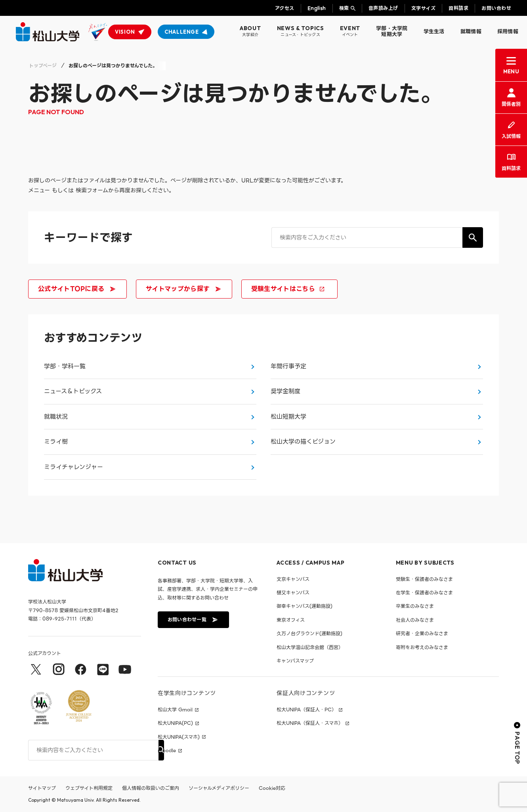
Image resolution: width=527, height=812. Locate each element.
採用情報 (508, 32)
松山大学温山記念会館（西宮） (310, 647)
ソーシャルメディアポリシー (219, 788)
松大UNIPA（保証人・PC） (306, 710)
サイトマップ (42, 788)
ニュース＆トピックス (73, 391)
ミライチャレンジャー (74, 467)
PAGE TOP (517, 743)
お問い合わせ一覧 (193, 620)
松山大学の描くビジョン (303, 442)
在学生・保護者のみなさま (424, 593)
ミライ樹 (56, 442)
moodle (167, 751)
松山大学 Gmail (175, 710)
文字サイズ (423, 8)
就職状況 (56, 417)
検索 (344, 8)
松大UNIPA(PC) (175, 723)
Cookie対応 (272, 788)
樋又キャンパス (293, 593)
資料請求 (458, 8)
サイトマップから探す (183, 289)
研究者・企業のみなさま (422, 633)
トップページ (43, 66)
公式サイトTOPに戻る (77, 289)
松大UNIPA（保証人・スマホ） (310, 723)
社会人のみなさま (415, 620)
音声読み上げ (383, 8)
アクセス (285, 8)
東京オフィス (291, 620)
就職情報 (471, 32)
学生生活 (434, 32)
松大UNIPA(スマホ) (179, 737)
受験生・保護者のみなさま (424, 579)
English (317, 8)
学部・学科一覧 (65, 366)
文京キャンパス (293, 579)
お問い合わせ (496, 8)
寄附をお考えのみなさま (422, 647)
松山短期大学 (288, 417)
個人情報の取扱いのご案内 (151, 788)
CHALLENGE (182, 32)
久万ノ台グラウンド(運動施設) (309, 633)
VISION (125, 32)
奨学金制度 (285, 391)
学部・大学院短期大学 (392, 32)
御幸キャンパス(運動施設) (305, 606)
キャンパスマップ (295, 661)
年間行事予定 (288, 366)
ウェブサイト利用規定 (89, 788)
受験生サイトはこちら (289, 289)
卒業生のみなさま (415, 606)
